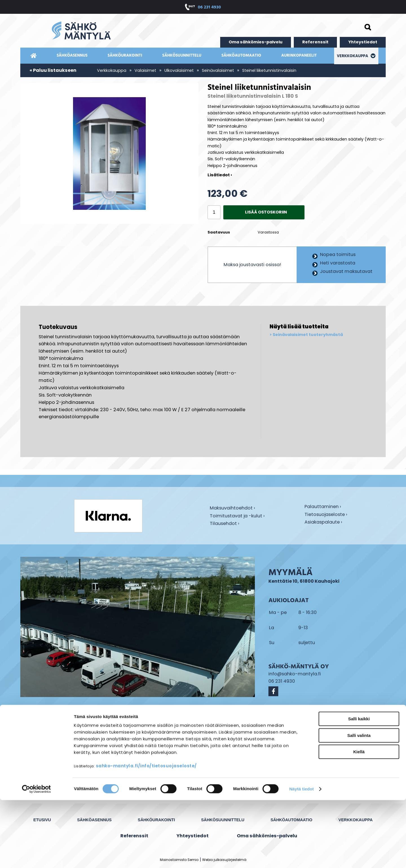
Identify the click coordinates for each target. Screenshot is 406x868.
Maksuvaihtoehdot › (232, 508)
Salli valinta (359, 803)
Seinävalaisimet (218, 70)
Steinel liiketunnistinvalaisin (269, 70)
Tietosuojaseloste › (326, 515)
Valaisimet (145, 70)
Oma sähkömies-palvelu (256, 42)
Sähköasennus (72, 56)
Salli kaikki (359, 787)
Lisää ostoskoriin (266, 212)
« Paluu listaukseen (53, 70)
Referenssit (315, 42)
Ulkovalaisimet (179, 70)
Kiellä (359, 820)
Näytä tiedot (302, 857)
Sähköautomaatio (241, 56)
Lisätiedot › (220, 175)
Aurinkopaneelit (299, 56)
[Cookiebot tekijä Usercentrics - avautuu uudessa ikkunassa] (37, 857)
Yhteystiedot (363, 42)
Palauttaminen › (323, 507)
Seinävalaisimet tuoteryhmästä (308, 335)
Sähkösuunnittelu (182, 56)
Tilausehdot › (225, 524)
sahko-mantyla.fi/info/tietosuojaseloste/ (146, 834)
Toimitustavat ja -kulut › (237, 516)
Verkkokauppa (356, 56)
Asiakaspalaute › (323, 522)
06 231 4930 (209, 8)
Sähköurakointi (125, 56)
